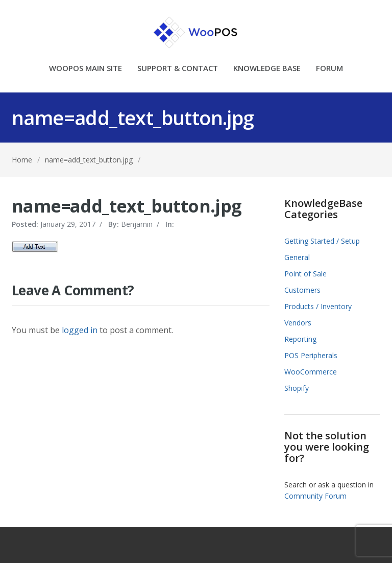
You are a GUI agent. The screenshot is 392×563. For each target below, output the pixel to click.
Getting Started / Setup (322, 241)
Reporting (300, 339)
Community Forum (315, 496)
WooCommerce (311, 372)
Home (22, 160)
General (297, 257)
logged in (80, 330)
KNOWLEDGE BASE (267, 69)
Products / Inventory (318, 306)
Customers (302, 290)
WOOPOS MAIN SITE (85, 69)
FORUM (329, 69)
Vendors (298, 323)
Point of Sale (305, 274)
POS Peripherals (311, 355)
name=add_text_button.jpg (89, 160)
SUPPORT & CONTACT (178, 69)
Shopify (297, 388)
